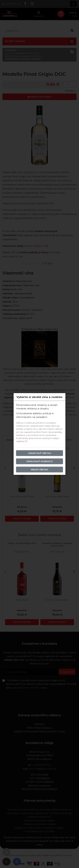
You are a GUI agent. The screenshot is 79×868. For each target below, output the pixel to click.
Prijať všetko (39, 470)
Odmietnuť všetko (39, 453)
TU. (26, 441)
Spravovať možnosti (40, 461)
